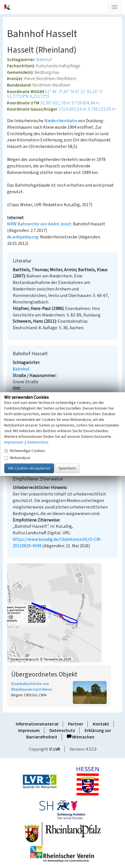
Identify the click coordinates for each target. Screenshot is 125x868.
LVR (57, 749)
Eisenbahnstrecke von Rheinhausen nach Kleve (32, 687)
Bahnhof (44, 60)
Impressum (29, 731)
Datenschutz (62, 731)
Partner (76, 724)
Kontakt (101, 724)
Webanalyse (17, 458)
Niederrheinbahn (61, 121)
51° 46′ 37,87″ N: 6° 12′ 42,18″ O (74, 92)
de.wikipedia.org (23, 237)
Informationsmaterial (37, 724)
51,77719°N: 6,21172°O (28, 96)
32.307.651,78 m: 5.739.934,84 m (70, 103)
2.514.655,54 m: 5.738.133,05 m (87, 109)
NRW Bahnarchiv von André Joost (39, 224)
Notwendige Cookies (25, 451)
